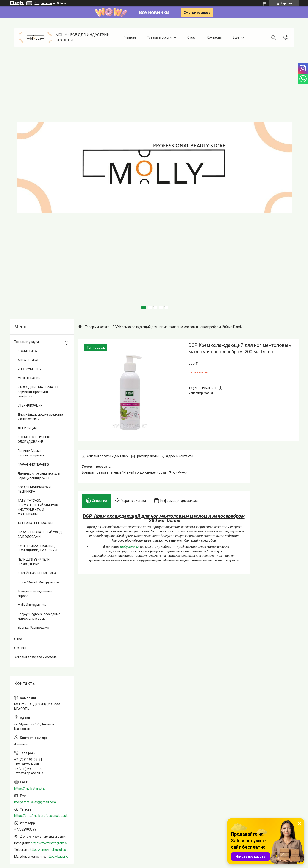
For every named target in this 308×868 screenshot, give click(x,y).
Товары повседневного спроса (35, 594)
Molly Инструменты (32, 605)
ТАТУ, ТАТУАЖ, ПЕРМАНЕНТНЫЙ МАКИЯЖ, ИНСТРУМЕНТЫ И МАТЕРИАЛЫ (38, 507)
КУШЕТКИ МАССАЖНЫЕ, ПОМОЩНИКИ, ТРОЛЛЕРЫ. (38, 548)
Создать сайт (43, 3)
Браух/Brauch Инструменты (39, 582)
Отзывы (20, 648)
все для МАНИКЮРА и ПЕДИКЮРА (34, 489)
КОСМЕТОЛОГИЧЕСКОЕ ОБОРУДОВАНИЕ (36, 439)
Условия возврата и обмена (35, 657)
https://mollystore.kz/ (30, 789)
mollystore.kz (129, 547)
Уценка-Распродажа (33, 628)
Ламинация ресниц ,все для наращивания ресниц (39, 476)
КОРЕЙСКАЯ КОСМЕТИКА (37, 573)
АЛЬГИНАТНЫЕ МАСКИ (35, 523)
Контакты (214, 37)
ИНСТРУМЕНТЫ (29, 369)
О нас (191, 37)
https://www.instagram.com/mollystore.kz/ (50, 843)
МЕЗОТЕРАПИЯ (29, 378)
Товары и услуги (159, 37)
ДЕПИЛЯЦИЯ (27, 428)
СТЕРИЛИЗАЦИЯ (30, 405)
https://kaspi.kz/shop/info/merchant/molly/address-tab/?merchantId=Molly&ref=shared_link (58, 857)
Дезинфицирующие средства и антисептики (40, 417)
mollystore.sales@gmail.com (35, 802)
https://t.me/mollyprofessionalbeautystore (42, 816)
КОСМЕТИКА (27, 351)
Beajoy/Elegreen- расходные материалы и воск (39, 616)
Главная (130, 37)
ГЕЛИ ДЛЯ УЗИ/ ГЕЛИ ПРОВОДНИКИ (34, 562)
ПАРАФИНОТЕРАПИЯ (33, 464)
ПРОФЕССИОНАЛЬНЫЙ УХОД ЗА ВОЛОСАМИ (40, 534)
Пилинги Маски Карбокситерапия (31, 453)
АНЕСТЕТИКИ (28, 360)
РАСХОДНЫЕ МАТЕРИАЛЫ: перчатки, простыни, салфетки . (38, 392)
